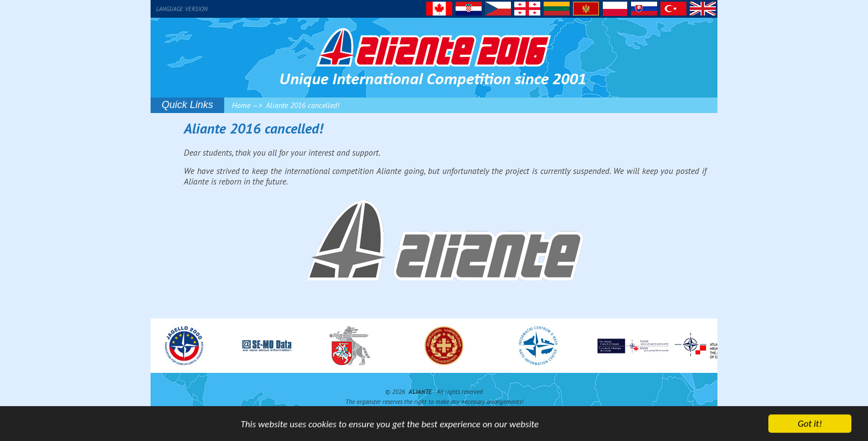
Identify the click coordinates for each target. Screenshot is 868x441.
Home (241, 105)
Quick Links (187, 105)
